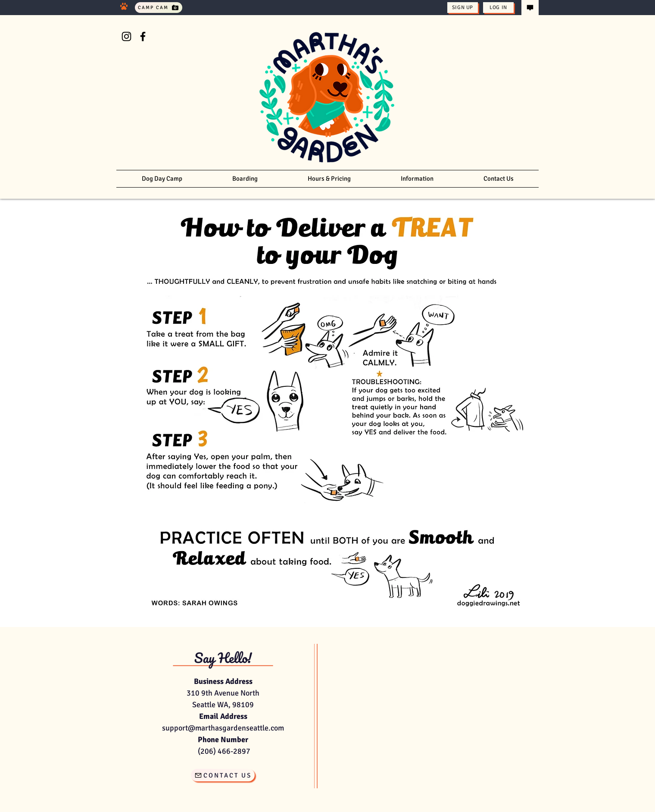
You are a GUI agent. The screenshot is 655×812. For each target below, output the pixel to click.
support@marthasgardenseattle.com (223, 728)
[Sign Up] (463, 8)
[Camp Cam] (159, 8)
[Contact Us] (530, 8)
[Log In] (498, 8)
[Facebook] (143, 36)
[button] (417, 179)
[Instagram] (126, 36)
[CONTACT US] (223, 775)
